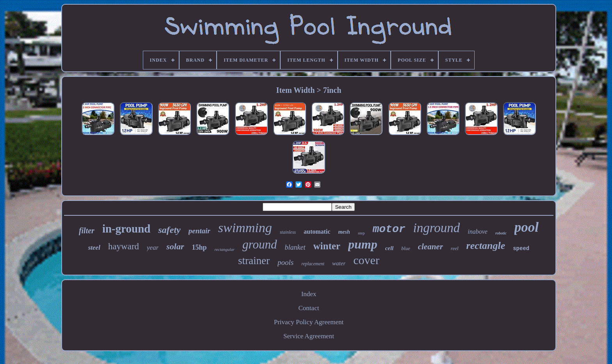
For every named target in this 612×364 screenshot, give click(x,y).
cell (390, 248)
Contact (309, 308)
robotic (501, 233)
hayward (124, 246)
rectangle (486, 246)
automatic (317, 232)
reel (455, 248)
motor (389, 229)
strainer (254, 261)
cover (366, 260)
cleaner (431, 247)
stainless (288, 232)
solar (175, 246)
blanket (295, 247)
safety (169, 230)
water (339, 263)
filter (87, 231)
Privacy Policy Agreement (309, 322)
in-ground (126, 229)
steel (94, 248)
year (153, 248)
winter (327, 246)
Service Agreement (309, 336)
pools (286, 262)
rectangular (225, 249)
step (361, 233)
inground (437, 228)
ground (260, 244)
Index (309, 294)
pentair (199, 231)
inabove (478, 232)
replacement (313, 264)
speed (521, 249)
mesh (344, 232)
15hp (199, 247)
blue (406, 248)
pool (527, 227)
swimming (245, 228)
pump (363, 244)
